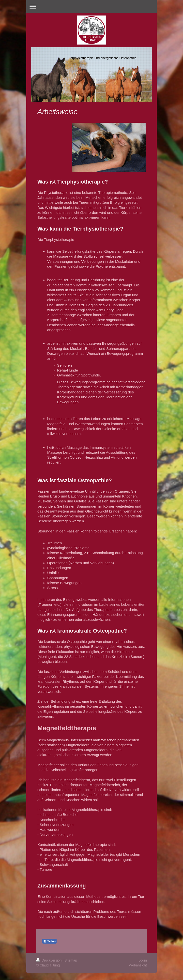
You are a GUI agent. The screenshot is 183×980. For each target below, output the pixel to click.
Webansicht (138, 965)
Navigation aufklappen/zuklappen (91, 7)
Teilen (49, 941)
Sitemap (71, 960)
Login (143, 960)
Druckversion (49, 960)
